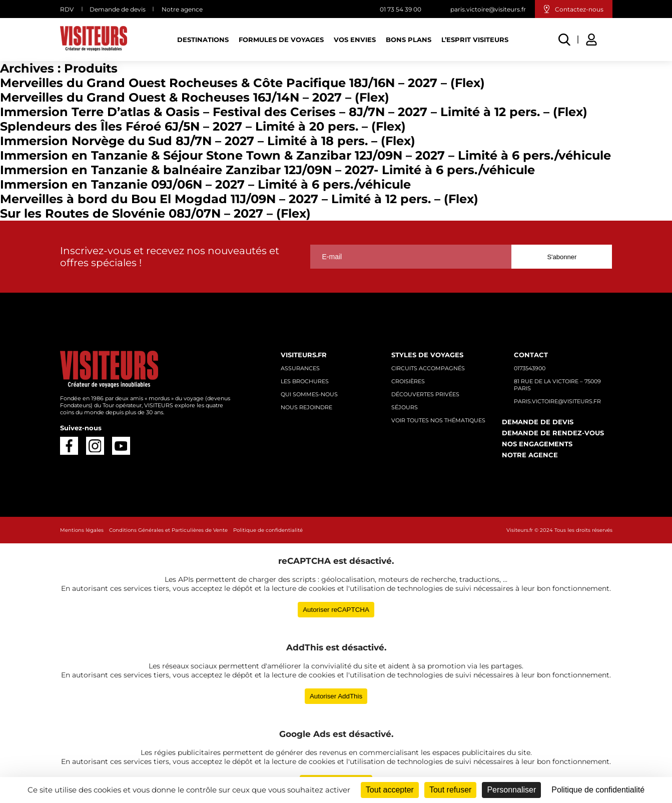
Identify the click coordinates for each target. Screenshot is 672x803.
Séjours (405, 407)
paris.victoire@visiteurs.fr (488, 9)
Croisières (408, 381)
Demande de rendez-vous (553, 433)
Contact (531, 355)
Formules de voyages (281, 40)
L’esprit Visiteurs (475, 40)
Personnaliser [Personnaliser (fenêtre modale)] (511, 790)
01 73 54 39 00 (401, 9)
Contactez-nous (579, 9)
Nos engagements (537, 444)
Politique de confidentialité (268, 530)
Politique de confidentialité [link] (598, 790)
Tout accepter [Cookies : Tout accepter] (390, 790)
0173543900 (530, 368)
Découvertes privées (425, 394)
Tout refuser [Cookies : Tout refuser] (450, 790)
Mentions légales (82, 530)
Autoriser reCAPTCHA (336, 610)
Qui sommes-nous (309, 394)
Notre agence (182, 9)
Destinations (203, 40)
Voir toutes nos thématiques (438, 420)
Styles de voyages (427, 355)
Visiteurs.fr (304, 355)
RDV (67, 9)
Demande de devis (118, 9)
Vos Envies (355, 40)
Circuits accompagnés (428, 368)
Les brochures (305, 381)
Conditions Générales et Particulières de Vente (168, 530)
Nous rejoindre (306, 407)
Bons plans (409, 40)
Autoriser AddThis (336, 696)
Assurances (300, 368)
